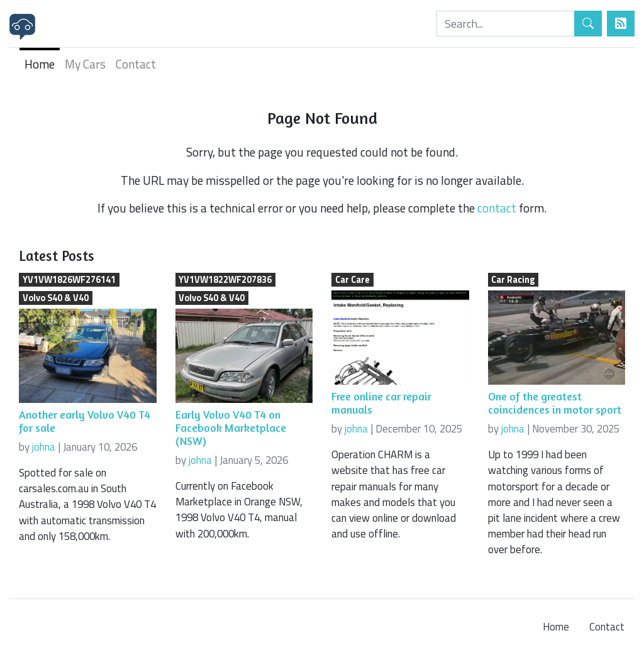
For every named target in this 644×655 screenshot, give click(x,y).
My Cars (85, 64)
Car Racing (513, 280)
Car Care (353, 280)
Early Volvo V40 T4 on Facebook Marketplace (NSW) (231, 428)
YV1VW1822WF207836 (225, 280)
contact (497, 208)
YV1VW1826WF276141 (69, 280)
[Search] (506, 24)
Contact (136, 64)
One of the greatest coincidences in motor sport (555, 403)
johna (44, 447)
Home (40, 64)
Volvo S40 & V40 (56, 298)
